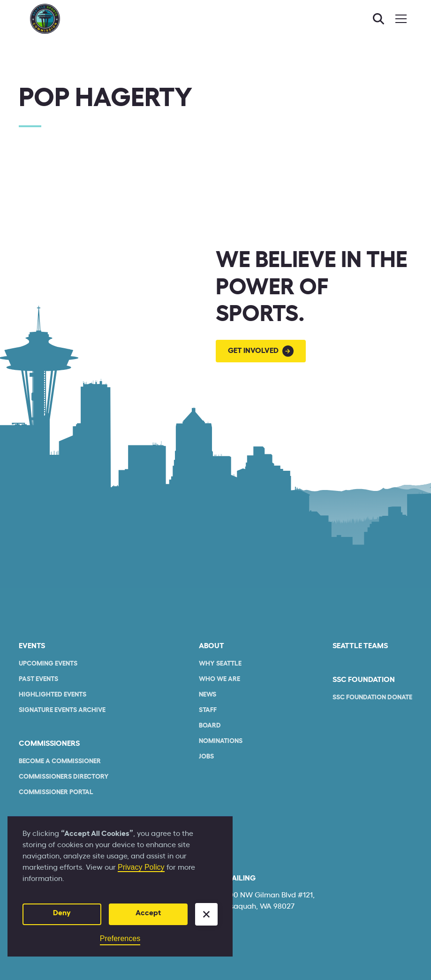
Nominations (221, 741)
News (208, 695)
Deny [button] (62, 913)
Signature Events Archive (62, 710)
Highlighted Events (53, 695)
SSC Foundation (364, 680)
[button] (206, 914)
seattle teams (360, 646)
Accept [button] (148, 913)
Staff (208, 710)
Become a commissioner (60, 761)
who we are (219, 679)
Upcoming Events (48, 664)
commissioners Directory (64, 777)
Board (210, 726)
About (212, 646)
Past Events (38, 679)
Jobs (206, 757)
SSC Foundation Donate (372, 697)
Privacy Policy (141, 867)
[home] (45, 19)
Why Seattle (220, 664)
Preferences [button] (120, 938)
